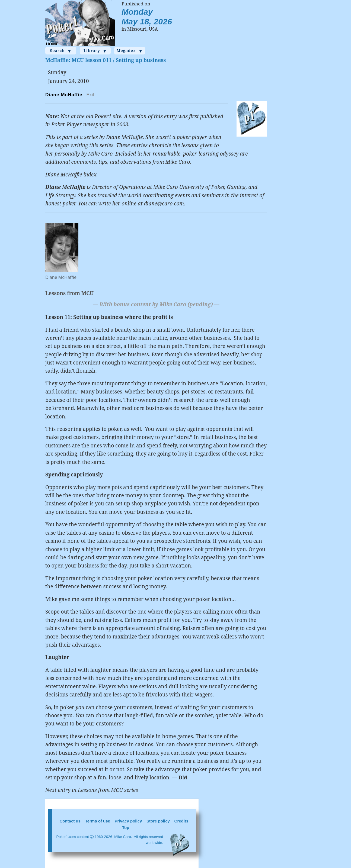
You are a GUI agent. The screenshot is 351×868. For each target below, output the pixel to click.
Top (126, 827)
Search (61, 51)
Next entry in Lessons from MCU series (92, 790)
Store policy (158, 821)
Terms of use (98, 821)
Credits (181, 821)
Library (95, 51)
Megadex (130, 51)
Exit (90, 95)
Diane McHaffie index (71, 175)
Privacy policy (128, 821)
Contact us (70, 821)
